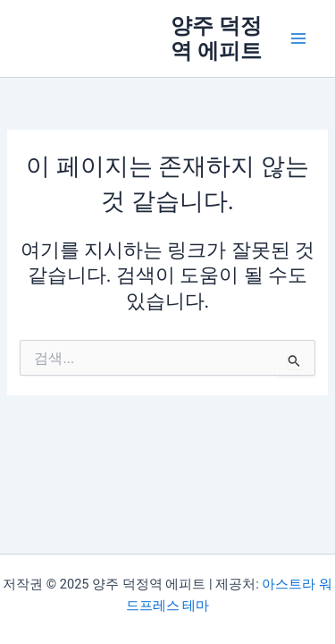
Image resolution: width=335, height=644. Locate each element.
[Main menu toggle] (298, 38)
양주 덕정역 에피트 (216, 38)
